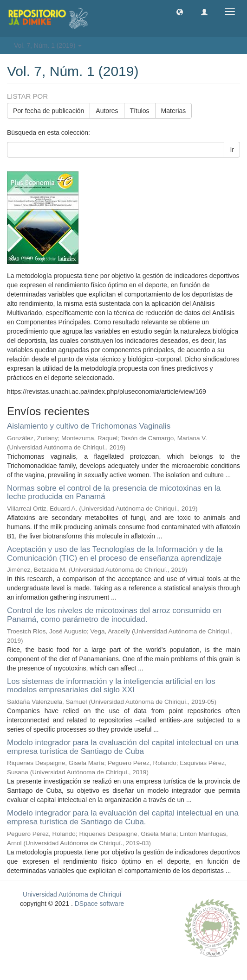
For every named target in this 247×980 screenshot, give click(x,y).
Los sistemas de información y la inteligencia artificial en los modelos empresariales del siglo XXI (111, 686)
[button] (180, 12)
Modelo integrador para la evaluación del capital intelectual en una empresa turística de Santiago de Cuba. (123, 817)
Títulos (140, 111)
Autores (107, 111)
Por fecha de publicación (49, 111)
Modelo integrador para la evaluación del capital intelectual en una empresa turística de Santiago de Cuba (123, 747)
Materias (174, 111)
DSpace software (100, 904)
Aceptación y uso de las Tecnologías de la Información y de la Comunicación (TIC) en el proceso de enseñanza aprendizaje (115, 554)
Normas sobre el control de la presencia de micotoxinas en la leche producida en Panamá (114, 493)
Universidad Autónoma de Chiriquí (72, 894)
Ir (232, 150)
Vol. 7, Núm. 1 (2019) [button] (48, 45)
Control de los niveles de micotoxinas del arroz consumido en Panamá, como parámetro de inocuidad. (114, 615)
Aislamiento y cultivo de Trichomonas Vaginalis (89, 426)
